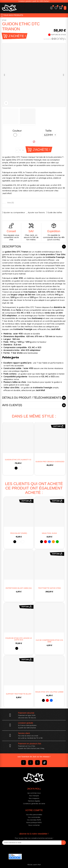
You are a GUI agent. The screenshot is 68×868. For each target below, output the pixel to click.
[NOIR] (15, 135)
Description (12, 246)
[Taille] (49, 135)
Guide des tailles (55, 212)
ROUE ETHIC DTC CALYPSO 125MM (49, 692)
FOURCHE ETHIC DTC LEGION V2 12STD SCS (19, 639)
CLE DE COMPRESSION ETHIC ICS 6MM (49, 641)
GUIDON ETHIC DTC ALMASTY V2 (18, 460)
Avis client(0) (12, 405)
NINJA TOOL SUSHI (49, 533)
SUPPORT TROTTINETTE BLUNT (19, 694)
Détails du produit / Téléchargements (32, 398)
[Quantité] (20, 150)
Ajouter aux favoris (36, 212)
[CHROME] (19, 135)
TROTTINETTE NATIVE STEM (49, 588)
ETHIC (4, 20)
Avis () (11, 203)
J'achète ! (17, 36)
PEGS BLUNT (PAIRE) (19, 533)
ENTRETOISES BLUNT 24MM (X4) (19, 588)
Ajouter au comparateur (14, 212)
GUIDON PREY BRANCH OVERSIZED (50, 462)
